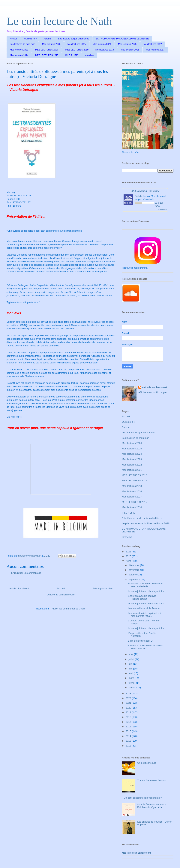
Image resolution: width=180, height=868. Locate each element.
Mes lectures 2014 (19, 55)
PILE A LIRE (71, 55)
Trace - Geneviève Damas (151, 780)
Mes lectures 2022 (153, 44)
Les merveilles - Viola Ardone (144, 608)
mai (131, 669)
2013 (129, 741)
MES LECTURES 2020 (47, 50)
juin (131, 664)
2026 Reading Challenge (145, 191)
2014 (129, 736)
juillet (132, 659)
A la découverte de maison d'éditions (142, 518)
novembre (134, 570)
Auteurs (47, 39)
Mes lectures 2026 (51, 44)
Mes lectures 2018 (105, 50)
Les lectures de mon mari (23, 44)
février (132, 683)
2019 (129, 712)
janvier (133, 688)
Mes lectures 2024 (102, 44)
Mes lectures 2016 (130, 50)
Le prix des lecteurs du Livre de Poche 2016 (146, 523)
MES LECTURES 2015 (47, 55)
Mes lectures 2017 (155, 50)
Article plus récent (19, 588)
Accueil (14, 39)
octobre (133, 575)
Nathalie (139, 196)
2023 (129, 693)
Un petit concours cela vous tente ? (143, 798)
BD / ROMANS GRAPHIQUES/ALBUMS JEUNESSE (122, 39)
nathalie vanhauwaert (154, 387)
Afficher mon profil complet (153, 392)
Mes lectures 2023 (127, 44)
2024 (129, 561)
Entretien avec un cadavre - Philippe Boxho (143, 597)
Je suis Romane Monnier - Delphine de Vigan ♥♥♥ (151, 806)
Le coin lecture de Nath (59, 21)
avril (131, 673)
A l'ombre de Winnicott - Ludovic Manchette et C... (145, 647)
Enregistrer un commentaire (26, 573)
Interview (89, 55)
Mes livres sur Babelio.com (136, 853)
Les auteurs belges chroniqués (74, 39)
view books (162, 210)
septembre (135, 579)
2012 (129, 746)
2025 (129, 556)
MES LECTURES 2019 (77, 50)
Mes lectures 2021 (19, 50)
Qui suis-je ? (30, 39)
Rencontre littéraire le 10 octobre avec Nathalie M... (146, 585)
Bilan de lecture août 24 (141, 641)
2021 (129, 703)
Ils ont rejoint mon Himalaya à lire (146, 591)
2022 (129, 698)
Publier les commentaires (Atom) (69, 609)
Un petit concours (147, 763)
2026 (129, 552)
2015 (129, 731)
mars (132, 678)
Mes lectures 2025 (77, 44)
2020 (129, 708)
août (131, 654)
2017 (129, 722)
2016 (129, 727)
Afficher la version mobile (61, 595)
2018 (129, 717)
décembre (134, 565)
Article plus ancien (103, 588)
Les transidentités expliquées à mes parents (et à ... (145, 615)
